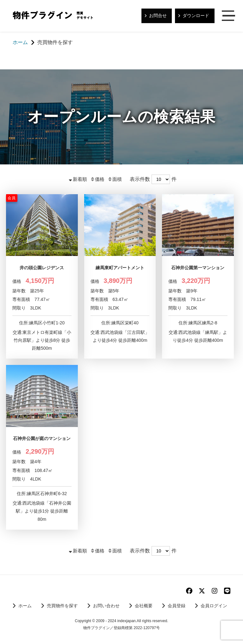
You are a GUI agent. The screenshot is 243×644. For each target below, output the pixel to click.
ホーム (25, 606)
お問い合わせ (106, 606)
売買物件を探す (62, 606)
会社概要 (144, 606)
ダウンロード (196, 16)
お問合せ (158, 16)
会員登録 (177, 606)
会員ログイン (214, 606)
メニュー (229, 16)
